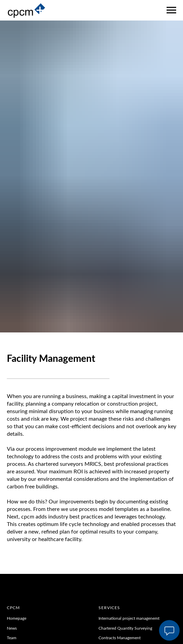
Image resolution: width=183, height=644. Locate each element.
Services (109, 608)
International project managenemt (129, 618)
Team (12, 638)
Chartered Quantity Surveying (125, 628)
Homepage (17, 618)
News (12, 628)
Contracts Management (120, 638)
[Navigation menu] (171, 10)
